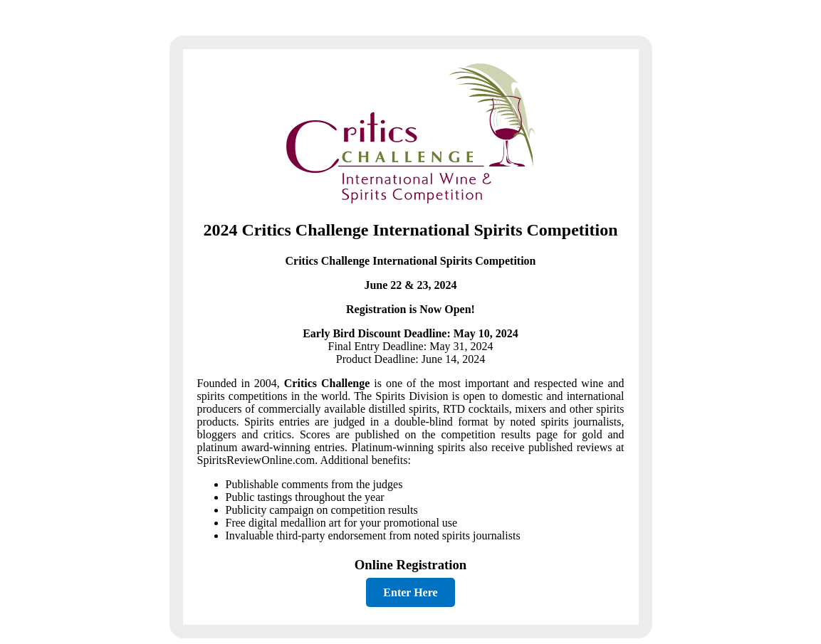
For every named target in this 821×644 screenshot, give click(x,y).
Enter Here (410, 592)
